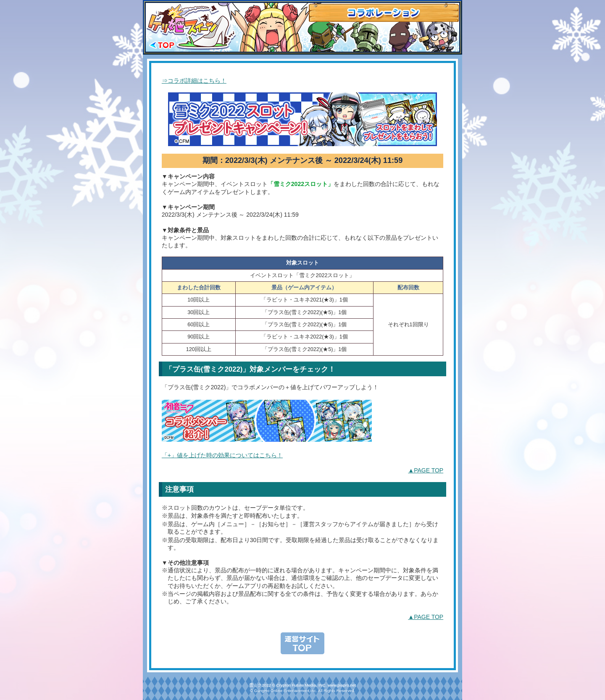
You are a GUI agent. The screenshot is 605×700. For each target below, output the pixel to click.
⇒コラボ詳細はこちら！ (194, 81)
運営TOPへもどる (302, 643)
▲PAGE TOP (426, 470)
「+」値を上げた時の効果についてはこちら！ (222, 455)
